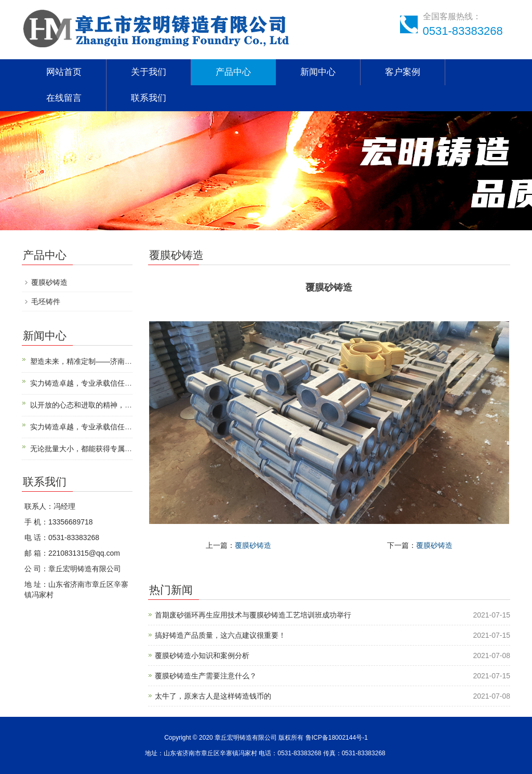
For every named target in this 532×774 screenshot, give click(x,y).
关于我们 (149, 72)
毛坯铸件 (46, 301)
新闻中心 (318, 72)
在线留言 (64, 98)
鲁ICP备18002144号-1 (337, 738)
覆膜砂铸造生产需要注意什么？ (206, 676)
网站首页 (64, 72)
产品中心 (233, 72)
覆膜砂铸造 (253, 545)
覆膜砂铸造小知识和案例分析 (202, 655)
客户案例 (403, 72)
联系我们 (149, 98)
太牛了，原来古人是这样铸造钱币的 (213, 696)
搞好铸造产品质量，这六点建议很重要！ (220, 635)
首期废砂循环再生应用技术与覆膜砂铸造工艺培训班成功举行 (253, 615)
